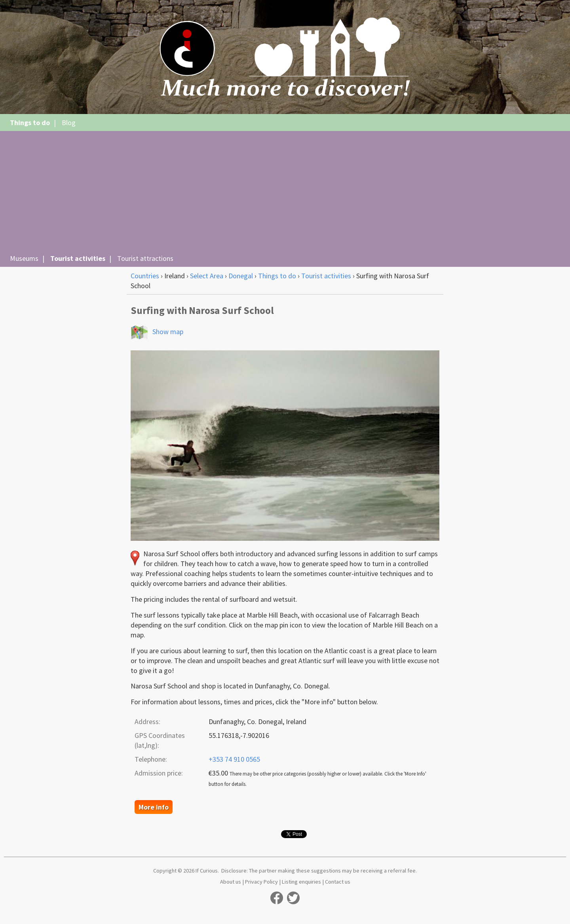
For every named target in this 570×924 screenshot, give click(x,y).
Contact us (338, 882)
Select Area (207, 276)
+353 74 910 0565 (234, 759)
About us (231, 882)
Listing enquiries (301, 882)
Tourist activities (78, 258)
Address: (147, 722)
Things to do (30, 123)
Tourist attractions (145, 258)
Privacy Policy (261, 882)
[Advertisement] (285, 192)
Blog (69, 123)
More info (154, 807)
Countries (145, 276)
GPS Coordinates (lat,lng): (160, 740)
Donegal (241, 276)
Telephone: (151, 759)
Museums (24, 258)
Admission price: (159, 773)
